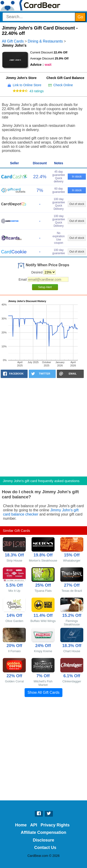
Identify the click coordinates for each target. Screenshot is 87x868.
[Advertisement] (43, 426)
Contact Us (45, 848)
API (34, 825)
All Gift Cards (13, 41)
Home (21, 825)
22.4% (40, 177)
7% (40, 190)
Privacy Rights (55, 825)
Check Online (63, 85)
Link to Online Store (27, 85)
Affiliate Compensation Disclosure (43, 836)
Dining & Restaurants (45, 41)
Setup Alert (45, 287)
